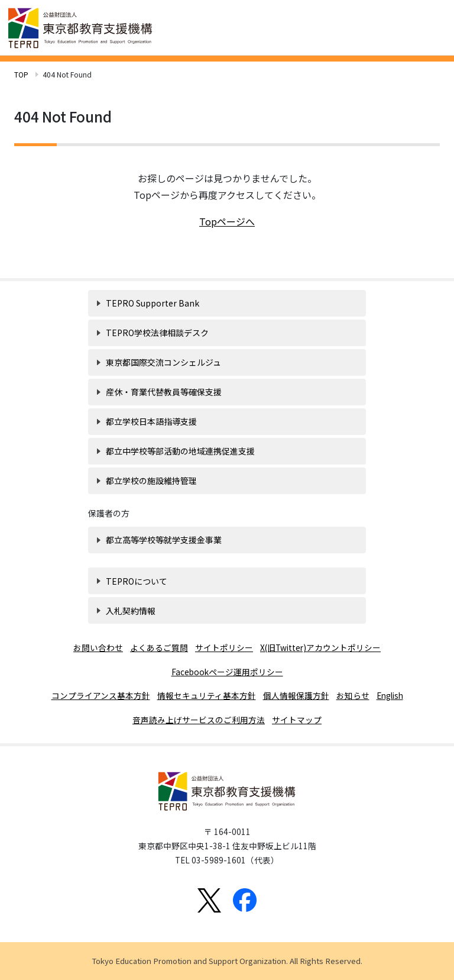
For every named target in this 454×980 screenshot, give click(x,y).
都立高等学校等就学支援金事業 (164, 540)
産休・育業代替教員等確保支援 (164, 392)
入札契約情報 (131, 611)
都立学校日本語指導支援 (151, 421)
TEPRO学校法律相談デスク (157, 333)
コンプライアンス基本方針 (101, 695)
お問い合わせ (98, 647)
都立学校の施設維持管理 (151, 481)
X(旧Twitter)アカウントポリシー (320, 647)
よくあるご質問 (159, 647)
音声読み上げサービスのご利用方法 (199, 720)
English (390, 695)
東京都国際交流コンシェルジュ (163, 362)
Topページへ (227, 221)
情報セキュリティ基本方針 (207, 695)
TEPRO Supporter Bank (153, 303)
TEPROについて (137, 581)
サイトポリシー (224, 647)
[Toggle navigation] (430, 27)
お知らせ (353, 695)
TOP (21, 74)
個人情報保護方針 (296, 695)
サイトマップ (297, 720)
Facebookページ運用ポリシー (227, 672)
